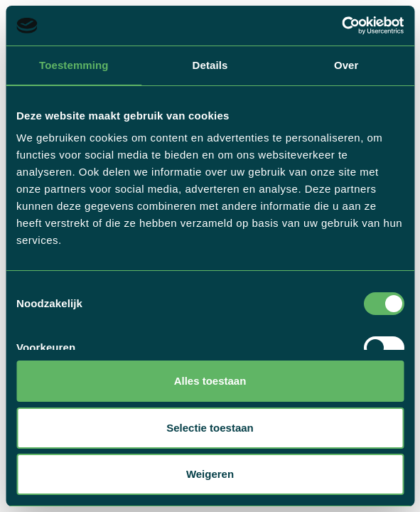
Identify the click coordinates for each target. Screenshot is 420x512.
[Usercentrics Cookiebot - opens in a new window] (341, 26)
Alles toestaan (210, 381)
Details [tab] (210, 65)
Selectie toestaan (210, 428)
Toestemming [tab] (74, 65)
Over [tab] (346, 65)
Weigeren (210, 474)
